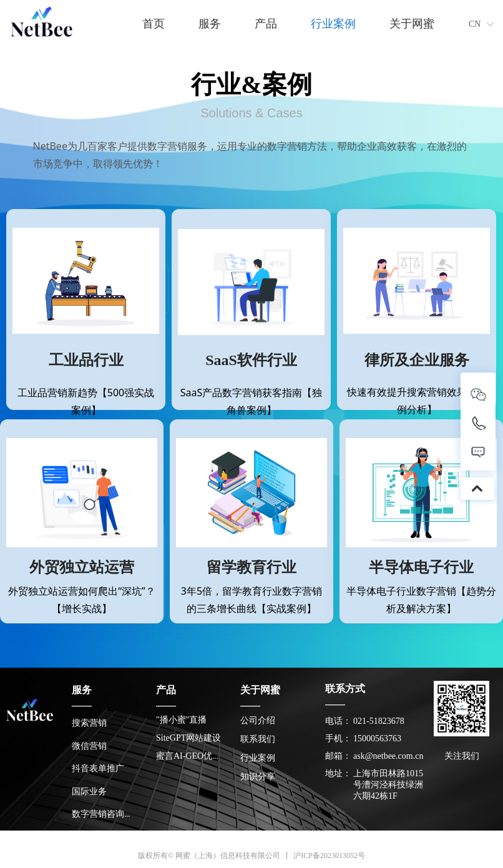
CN (475, 24)
